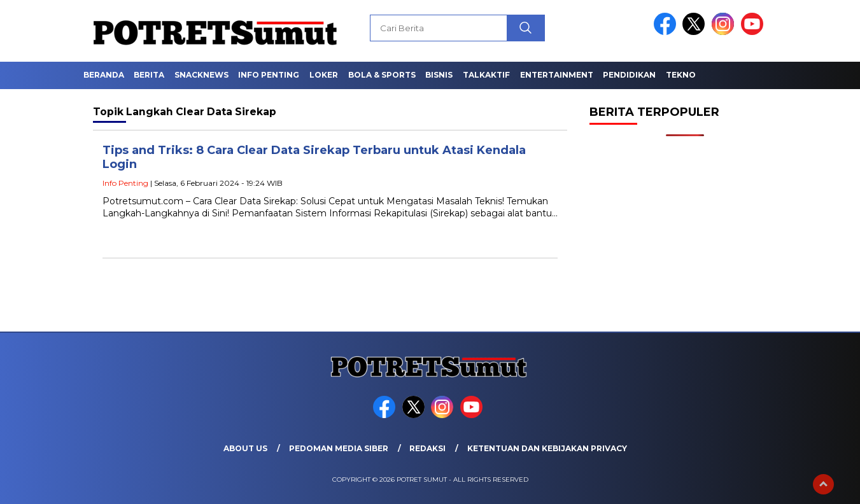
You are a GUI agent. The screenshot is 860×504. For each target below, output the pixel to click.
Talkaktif (486, 75)
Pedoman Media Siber (339, 448)
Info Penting (269, 75)
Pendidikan (629, 75)
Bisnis (439, 75)
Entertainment (557, 75)
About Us (245, 448)
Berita (149, 75)
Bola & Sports (382, 75)
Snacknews (201, 75)
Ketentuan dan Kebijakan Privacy (547, 448)
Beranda (104, 75)
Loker (324, 75)
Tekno (681, 75)
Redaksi (427, 448)
